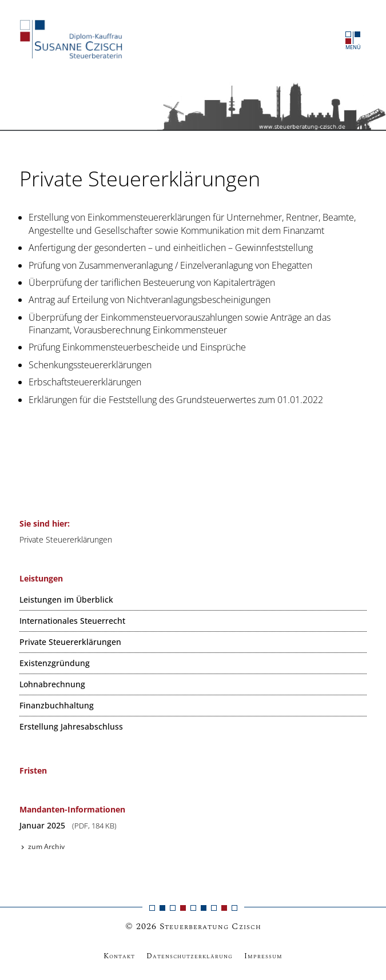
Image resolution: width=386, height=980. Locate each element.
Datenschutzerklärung (190, 956)
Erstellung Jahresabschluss (71, 726)
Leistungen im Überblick (66, 599)
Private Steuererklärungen (70, 642)
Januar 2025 (68, 825)
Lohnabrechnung (52, 684)
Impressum (263, 956)
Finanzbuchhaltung (57, 705)
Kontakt (119, 956)
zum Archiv (42, 846)
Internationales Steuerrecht (72, 621)
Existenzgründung (55, 663)
